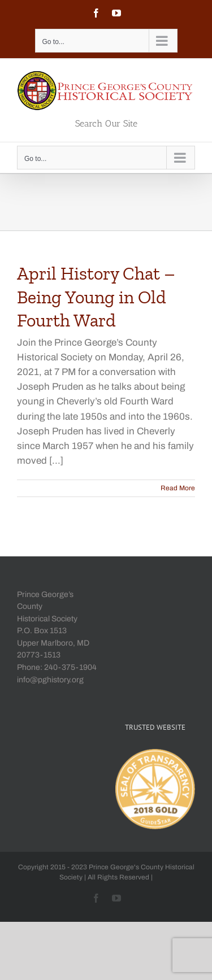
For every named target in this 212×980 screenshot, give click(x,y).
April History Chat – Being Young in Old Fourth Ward (96, 297)
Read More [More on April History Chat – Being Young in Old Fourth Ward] (178, 488)
